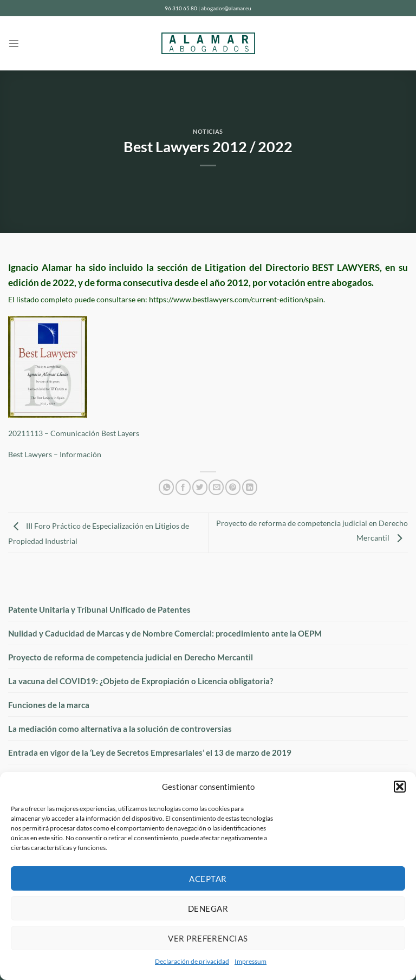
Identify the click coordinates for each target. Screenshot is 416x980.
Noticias (208, 131)
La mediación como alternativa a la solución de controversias (120, 729)
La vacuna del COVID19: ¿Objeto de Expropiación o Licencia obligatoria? (141, 681)
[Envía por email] (216, 487)
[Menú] (14, 44)
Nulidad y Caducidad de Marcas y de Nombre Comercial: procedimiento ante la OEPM (165, 633)
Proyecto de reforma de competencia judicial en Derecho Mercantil (131, 657)
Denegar (208, 908)
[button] (400, 787)
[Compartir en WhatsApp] (166, 487)
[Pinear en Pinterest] (233, 487)
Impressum (251, 961)
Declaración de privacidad (192, 961)
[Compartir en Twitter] (200, 487)
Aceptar (208, 879)
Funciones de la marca (49, 705)
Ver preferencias (208, 938)
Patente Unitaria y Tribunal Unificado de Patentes (99, 609)
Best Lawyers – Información (55, 455)
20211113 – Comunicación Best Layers (74, 433)
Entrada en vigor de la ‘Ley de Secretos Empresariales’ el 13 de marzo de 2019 (150, 752)
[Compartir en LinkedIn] (250, 487)
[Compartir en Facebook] (183, 487)
